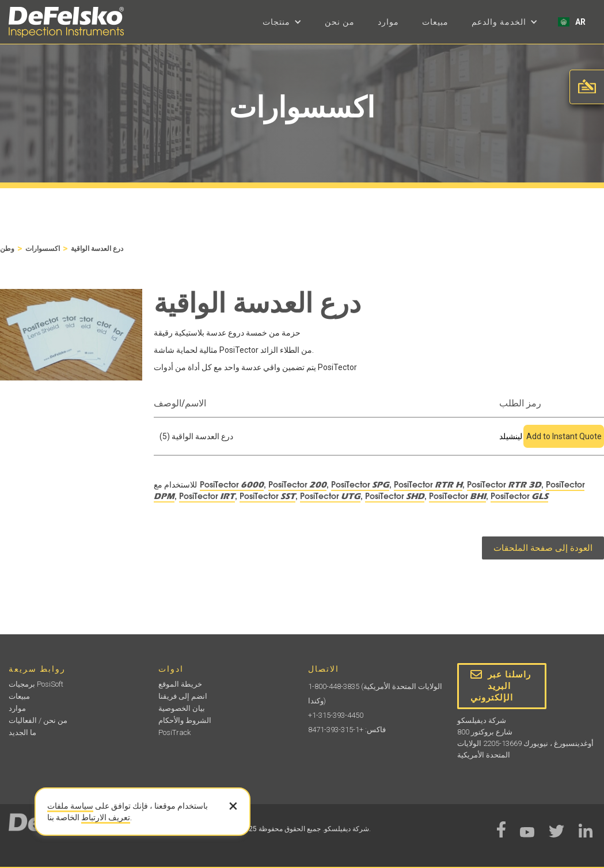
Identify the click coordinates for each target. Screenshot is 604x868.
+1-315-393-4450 (336, 715)
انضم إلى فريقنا (183, 696)
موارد (388, 22)
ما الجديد (22, 732)
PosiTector (232, 485)
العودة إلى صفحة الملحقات (543, 548)
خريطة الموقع (180, 684)
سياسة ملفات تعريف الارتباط (89, 812)
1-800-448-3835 (334, 686)
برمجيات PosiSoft (36, 684)
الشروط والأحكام (185, 720)
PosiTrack (174, 732)
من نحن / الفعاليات (38, 720)
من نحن (340, 22)
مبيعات (435, 22)
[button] (282, 22)
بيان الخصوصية (182, 708)
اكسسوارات (43, 249)
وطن (7, 249)
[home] (66, 22)
